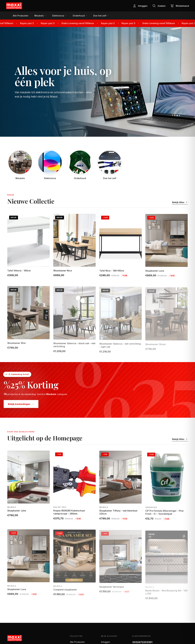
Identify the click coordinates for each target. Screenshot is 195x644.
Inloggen (106, 642)
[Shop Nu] (97, 82)
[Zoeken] (159, 6)
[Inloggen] (140, 6)
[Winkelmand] (180, 6)
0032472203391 (142, 642)
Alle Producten (77, 642)
